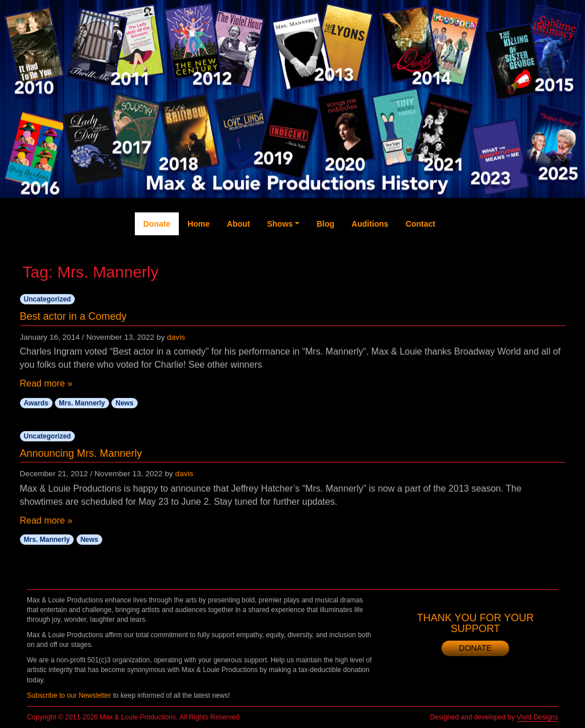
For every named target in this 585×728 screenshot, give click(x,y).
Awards (36, 403)
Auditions (370, 224)
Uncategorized (48, 299)
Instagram (524, 270)
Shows (280, 224)
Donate (157, 224)
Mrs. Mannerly (82, 403)
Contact (420, 224)
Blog (325, 224)
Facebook (455, 264)
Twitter (478, 252)
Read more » (47, 383)
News (124, 403)
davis (176, 337)
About (238, 224)
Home (199, 224)
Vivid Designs (538, 717)
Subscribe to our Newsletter (69, 695)
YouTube (501, 258)
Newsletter (547, 270)
